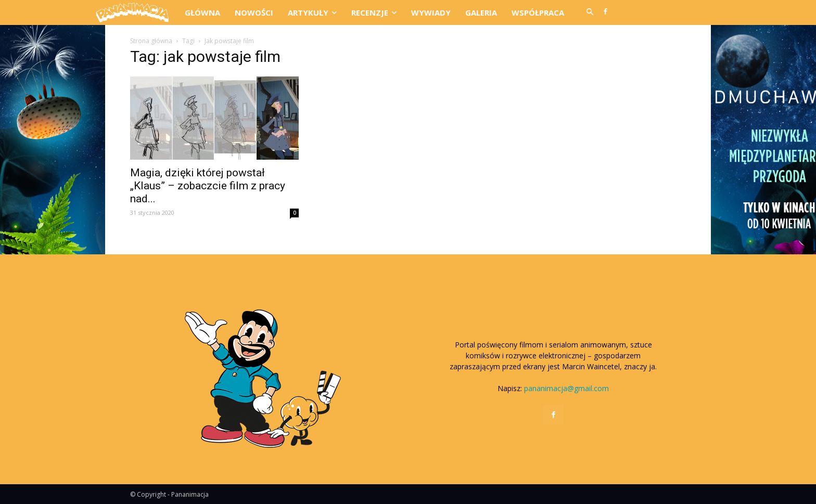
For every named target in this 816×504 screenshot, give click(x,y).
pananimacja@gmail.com (566, 388)
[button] (590, 12)
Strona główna (151, 41)
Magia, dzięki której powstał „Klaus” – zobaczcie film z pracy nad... (208, 186)
